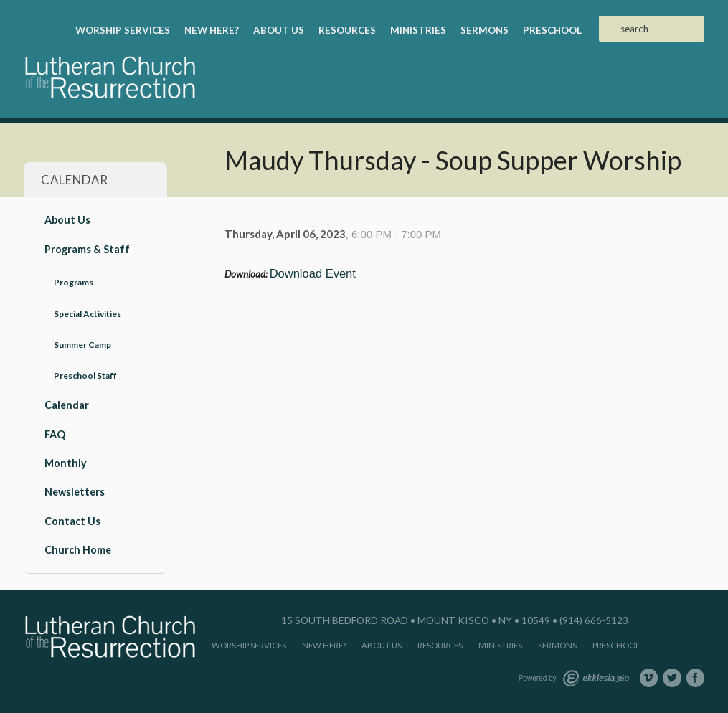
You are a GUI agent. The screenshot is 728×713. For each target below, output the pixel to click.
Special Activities (88, 314)
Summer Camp (82, 345)
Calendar (67, 405)
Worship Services (123, 30)
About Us (279, 30)
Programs (74, 282)
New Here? (212, 30)
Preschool (552, 30)
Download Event (313, 273)
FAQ (55, 434)
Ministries (418, 30)
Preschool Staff (85, 376)
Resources (347, 30)
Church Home (78, 550)
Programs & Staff (87, 249)
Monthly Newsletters (75, 477)
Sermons (484, 30)
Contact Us (72, 521)
